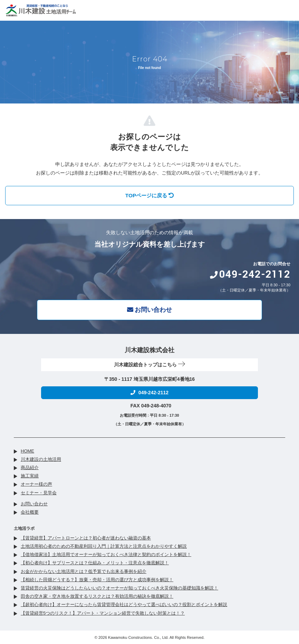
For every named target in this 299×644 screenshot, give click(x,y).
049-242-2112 (250, 274)
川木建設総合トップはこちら (149, 364)
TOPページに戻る (149, 195)
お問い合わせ (149, 310)
